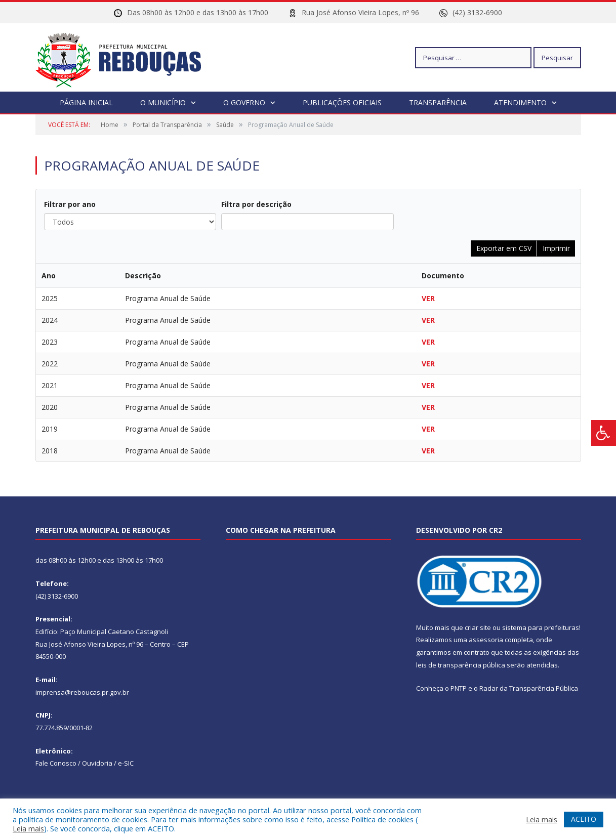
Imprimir (556, 248)
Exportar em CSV (504, 248)
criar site (478, 627)
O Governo (244, 102)
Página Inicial (86, 102)
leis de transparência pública (461, 665)
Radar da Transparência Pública (529, 688)
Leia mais (28, 828)
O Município (163, 102)
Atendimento (520, 102)
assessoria (486, 640)
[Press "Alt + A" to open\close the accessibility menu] (604, 433)
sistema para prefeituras (541, 627)
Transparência (438, 102)
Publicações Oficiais (342, 102)
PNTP (459, 688)
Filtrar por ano (70, 204)
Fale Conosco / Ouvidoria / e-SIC (85, 763)
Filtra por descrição (256, 204)
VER (428, 298)
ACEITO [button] (584, 819)
